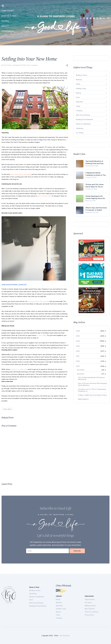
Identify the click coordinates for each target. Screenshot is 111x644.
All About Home (82, 75)
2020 (78, 361)
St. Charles (80, 133)
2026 (78, 331)
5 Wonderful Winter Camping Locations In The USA (96, 174)
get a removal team (44, 196)
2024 (78, 341)
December (81, 370)
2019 (78, 366)
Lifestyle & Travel (9, 16)
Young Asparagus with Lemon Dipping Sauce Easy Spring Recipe (96, 197)
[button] (67, 65)
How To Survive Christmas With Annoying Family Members (92, 384)
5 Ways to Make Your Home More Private (92, 395)
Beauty (79, 93)
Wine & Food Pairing (83, 115)
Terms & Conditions (92, 612)
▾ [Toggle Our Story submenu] (8, 26)
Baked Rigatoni (83, 399)
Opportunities (8, 31)
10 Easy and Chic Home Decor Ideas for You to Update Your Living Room (95, 186)
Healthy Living (81, 88)
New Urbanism (90, 609)
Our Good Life (64, 636)
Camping (79, 111)
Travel (78, 106)
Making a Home (90, 606)
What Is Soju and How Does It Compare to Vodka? (96, 209)
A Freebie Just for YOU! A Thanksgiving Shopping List (92, 390)
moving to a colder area (19, 369)
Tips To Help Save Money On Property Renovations (91, 378)
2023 (78, 346)
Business (5, 21)
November (81, 374)
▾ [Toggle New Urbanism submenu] (18, 16)
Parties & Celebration (83, 124)
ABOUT (4, 26)
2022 (78, 351)
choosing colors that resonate (38, 301)
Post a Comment (32, 65)
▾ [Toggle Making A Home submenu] (13, 11)
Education (79, 102)
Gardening (80, 128)
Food (78, 97)
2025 (78, 336)
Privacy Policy (89, 615)
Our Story (88, 603)
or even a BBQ (42, 335)
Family (78, 84)
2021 (78, 356)
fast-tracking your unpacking (21, 174)
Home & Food (7, 11)
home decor (7, 409)
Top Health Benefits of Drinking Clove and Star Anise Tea (94, 162)
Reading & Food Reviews (85, 119)
